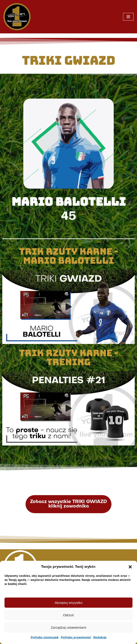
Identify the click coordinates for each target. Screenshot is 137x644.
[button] (130, 567)
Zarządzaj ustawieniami (69, 627)
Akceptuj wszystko (69, 603)
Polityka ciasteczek (45, 638)
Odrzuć (68, 615)
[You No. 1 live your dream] (17, 17)
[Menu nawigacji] (128, 17)
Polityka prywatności (76, 638)
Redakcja (100, 638)
